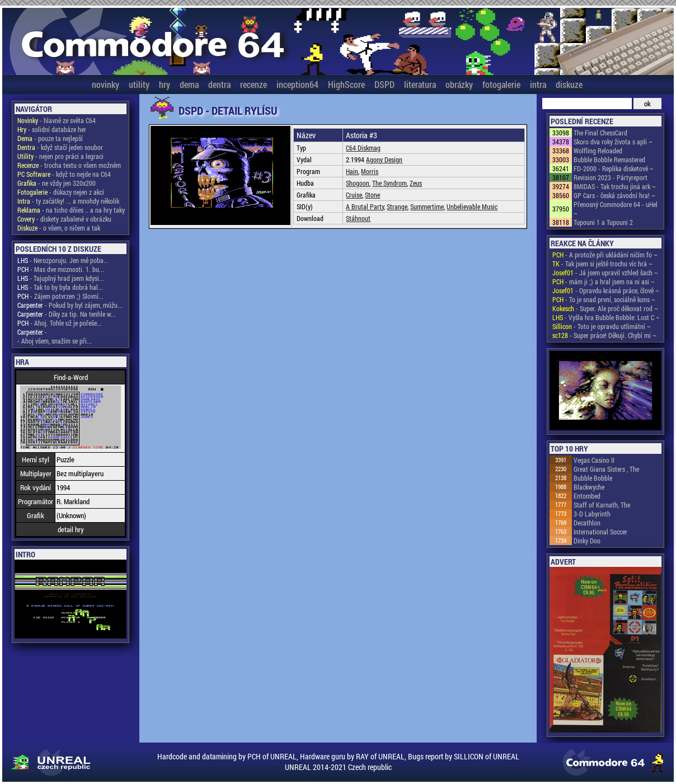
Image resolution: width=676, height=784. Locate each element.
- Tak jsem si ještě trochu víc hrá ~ (602, 264)
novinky (105, 84)
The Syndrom (389, 183)
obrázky (459, 84)
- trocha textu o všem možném (69, 165)
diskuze (569, 84)
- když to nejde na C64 (64, 174)
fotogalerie (501, 84)
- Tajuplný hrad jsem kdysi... (61, 278)
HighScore (346, 84)
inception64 (297, 84)
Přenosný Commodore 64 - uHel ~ (616, 209)
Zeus (416, 183)
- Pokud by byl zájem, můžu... (70, 305)
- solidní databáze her (52, 129)
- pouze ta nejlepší (50, 138)
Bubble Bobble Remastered (609, 159)
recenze (253, 84)
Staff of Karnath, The (602, 505)
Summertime (427, 206)
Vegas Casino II (594, 460)
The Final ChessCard (600, 133)
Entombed (587, 496)
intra (538, 84)
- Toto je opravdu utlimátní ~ (602, 326)
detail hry (71, 529)
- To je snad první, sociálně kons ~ (604, 299)
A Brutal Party (365, 206)
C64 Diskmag (363, 148)
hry (165, 84)
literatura (420, 84)
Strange (397, 206)
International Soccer (600, 532)
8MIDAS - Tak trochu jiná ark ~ (615, 186)
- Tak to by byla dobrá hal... (60, 287)
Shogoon (358, 183)
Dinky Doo (587, 541)
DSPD (384, 84)
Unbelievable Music (472, 206)
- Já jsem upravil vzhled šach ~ (605, 273)
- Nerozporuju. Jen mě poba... (63, 260)
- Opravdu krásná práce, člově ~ (606, 290)
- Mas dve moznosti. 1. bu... (61, 269)
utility (139, 84)
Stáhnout (358, 218)
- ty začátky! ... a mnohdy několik (68, 201)
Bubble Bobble (593, 478)
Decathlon (587, 523)
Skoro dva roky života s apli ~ (613, 142)
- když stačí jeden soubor (60, 147)
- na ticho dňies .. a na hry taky (71, 210)
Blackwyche (589, 487)
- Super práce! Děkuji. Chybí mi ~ (604, 335)
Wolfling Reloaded (598, 151)
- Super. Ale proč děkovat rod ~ (605, 308)
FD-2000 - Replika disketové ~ (614, 168)
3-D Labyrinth (592, 514)
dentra (219, 84)
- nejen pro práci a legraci (60, 156)
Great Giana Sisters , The (606, 469)
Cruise (354, 195)
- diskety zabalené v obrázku (64, 219)
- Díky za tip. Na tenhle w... (67, 314)
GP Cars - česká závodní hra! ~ (614, 195)
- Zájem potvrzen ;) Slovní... (60, 296)
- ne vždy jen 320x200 (57, 183)
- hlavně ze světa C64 (57, 120)
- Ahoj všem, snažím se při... (55, 341)
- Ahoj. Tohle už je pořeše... (60, 323)
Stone (372, 195)
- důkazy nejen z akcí (61, 192)
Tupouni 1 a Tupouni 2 (603, 222)
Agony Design (384, 159)
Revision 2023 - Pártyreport (611, 177)
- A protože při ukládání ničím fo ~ (605, 255)
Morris (370, 171)
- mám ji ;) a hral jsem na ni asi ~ (604, 281)
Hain (352, 171)
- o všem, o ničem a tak (59, 228)
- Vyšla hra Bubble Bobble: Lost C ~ (606, 317)
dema (189, 84)
